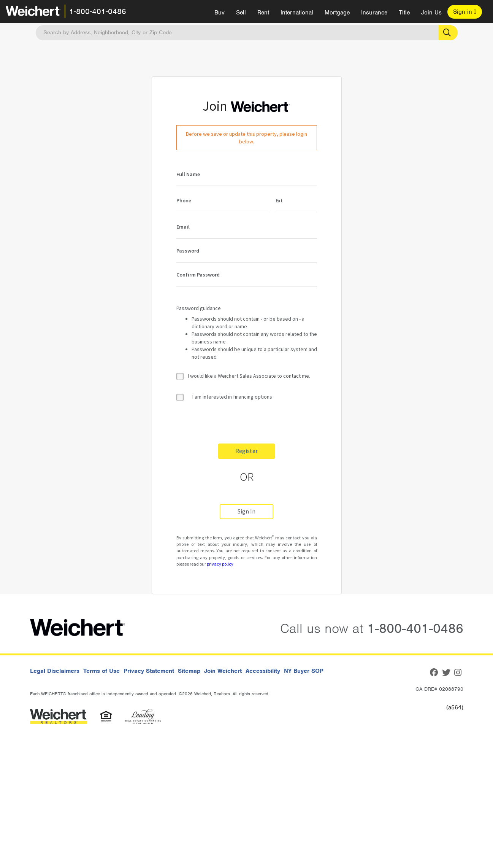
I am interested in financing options (224, 397)
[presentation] (234, 423)
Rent (263, 13)
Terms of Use (101, 671)
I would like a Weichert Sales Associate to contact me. (249, 376)
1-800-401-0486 (98, 11)
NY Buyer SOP (304, 671)
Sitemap (189, 671)
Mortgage (337, 13)
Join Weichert (223, 671)
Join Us (431, 13)
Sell (241, 13)
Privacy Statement (149, 671)
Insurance (374, 13)
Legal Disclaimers (55, 671)
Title (404, 13)
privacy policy (220, 564)
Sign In (246, 511)
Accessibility (263, 671)
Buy (220, 13)
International (297, 13)
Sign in (465, 12)
